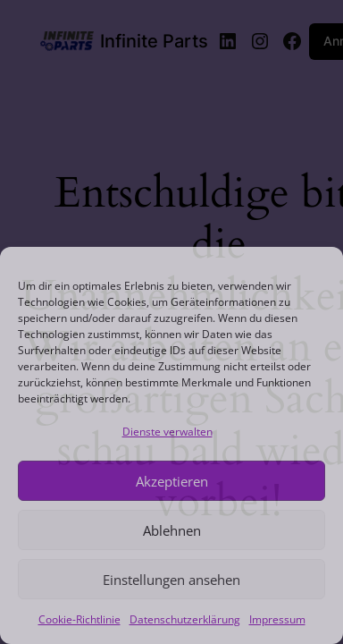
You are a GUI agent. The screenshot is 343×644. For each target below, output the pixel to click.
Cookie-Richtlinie (79, 619)
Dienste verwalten (167, 432)
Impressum (277, 619)
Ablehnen (172, 530)
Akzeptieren (172, 481)
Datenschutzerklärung (185, 619)
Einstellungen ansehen (171, 580)
